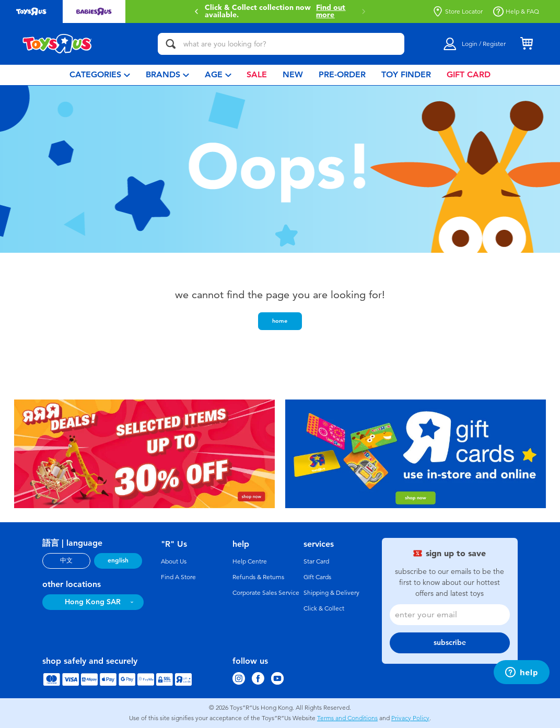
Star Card (316, 561)
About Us (174, 561)
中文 (66, 560)
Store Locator (458, 11)
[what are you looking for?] (281, 44)
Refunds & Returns (258, 577)
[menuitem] (100, 75)
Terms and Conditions (347, 718)
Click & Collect (324, 608)
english (118, 560)
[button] (196, 11)
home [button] (280, 321)
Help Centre (250, 561)
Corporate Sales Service (266, 593)
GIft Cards (317, 577)
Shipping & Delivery (331, 593)
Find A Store (178, 577)
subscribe (450, 643)
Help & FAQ (516, 11)
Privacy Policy (410, 718)
